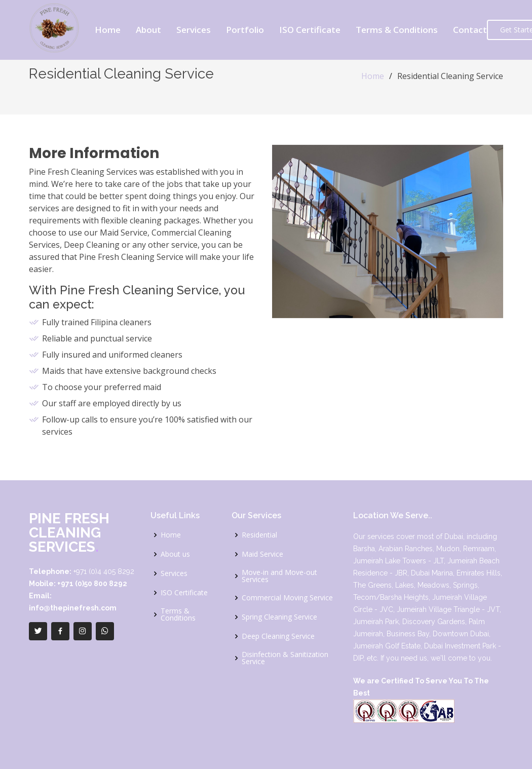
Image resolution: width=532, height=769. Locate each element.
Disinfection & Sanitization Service (285, 658)
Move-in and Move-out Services (279, 576)
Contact (470, 30)
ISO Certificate (310, 30)
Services (194, 30)
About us (175, 554)
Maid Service (262, 554)
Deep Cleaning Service (278, 636)
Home (108, 30)
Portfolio (245, 30)
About (148, 30)
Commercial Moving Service (287, 598)
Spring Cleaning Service (279, 617)
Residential (259, 535)
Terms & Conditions (397, 30)
